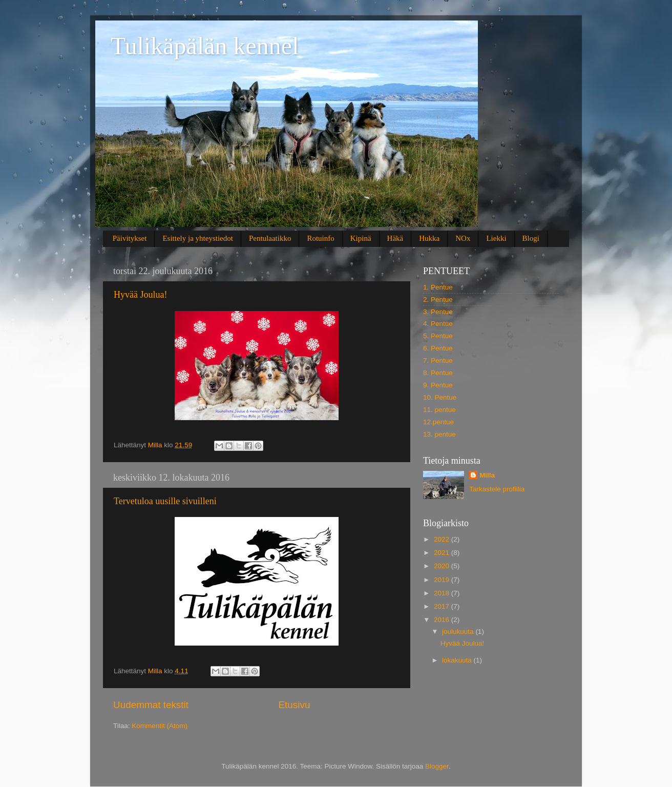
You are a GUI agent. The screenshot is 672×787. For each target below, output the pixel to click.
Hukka (429, 238)
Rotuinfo (320, 238)
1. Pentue (438, 287)
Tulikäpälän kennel (205, 46)
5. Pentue (438, 336)
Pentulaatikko (270, 238)
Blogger (437, 766)
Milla (487, 475)
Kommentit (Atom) (160, 726)
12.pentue (438, 422)
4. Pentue (438, 324)
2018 (443, 593)
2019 (443, 580)
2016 (443, 620)
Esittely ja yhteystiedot (197, 238)
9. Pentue (438, 385)
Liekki (496, 238)
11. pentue (439, 410)
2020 (443, 566)
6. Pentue (438, 348)
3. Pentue (438, 312)
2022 (443, 539)
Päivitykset (130, 238)
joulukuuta (459, 631)
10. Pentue (440, 397)
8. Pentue (438, 373)
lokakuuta (458, 660)
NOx (463, 238)
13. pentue (439, 434)
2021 (443, 553)
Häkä (395, 238)
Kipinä (361, 238)
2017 (443, 606)
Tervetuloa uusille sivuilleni (165, 501)
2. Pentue (438, 299)
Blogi (531, 238)
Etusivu (295, 705)
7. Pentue (438, 360)
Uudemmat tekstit (151, 705)
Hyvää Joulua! (140, 295)
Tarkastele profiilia (497, 489)
